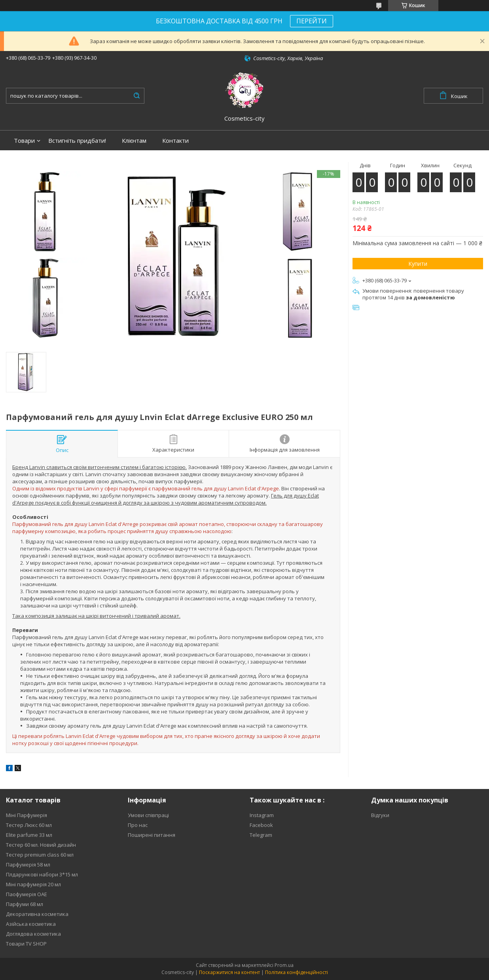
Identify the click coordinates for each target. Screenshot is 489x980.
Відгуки (380, 815)
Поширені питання (152, 835)
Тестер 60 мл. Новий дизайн (41, 845)
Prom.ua (284, 965)
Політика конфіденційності (297, 972)
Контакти (175, 141)
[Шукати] (136, 96)
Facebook (261, 825)
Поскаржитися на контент (229, 972)
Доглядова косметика (33, 934)
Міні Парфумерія (27, 815)
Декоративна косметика (37, 914)
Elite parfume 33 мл (29, 835)
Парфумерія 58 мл (28, 865)
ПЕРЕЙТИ (312, 21)
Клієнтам (134, 141)
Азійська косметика (31, 924)
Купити (418, 264)
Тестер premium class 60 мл (40, 855)
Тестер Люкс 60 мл (29, 825)
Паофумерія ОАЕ (27, 894)
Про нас (138, 825)
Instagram (262, 815)
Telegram (261, 835)
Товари (24, 141)
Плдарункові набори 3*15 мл (42, 874)
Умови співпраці (148, 815)
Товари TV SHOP (26, 944)
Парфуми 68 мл (25, 904)
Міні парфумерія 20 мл (33, 884)
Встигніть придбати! (77, 141)
